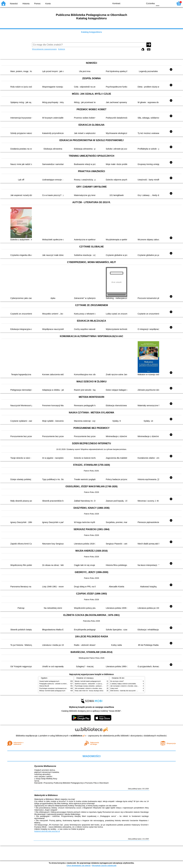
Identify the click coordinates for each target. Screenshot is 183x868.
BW (130, 3)
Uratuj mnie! (114, 688)
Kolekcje (61, 49)
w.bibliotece (78, 736)
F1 (162, 3)
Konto (48, 4)
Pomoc (37, 4)
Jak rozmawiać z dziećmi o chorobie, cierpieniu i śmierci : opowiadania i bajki (99, 688)
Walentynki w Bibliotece (46, 795)
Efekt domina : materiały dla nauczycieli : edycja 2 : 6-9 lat (129, 691)
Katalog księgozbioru (91, 32)
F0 (157, 3)
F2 (169, 3)
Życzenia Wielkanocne (45, 766)
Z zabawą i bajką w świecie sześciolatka (123, 684)
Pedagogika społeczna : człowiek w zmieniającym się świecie (59, 684)
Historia (26, 4)
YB (135, 3)
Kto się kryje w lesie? (117, 681)
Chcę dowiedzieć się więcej (78, 865)
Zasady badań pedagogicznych (49, 681)
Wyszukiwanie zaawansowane (44, 49)
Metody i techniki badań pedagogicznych (52, 691)
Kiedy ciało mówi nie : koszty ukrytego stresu (89, 691)
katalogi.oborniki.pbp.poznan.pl (47, 831)
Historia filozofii (44, 686)
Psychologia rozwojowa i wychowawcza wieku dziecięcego (58, 688)
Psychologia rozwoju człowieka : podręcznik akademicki (93, 686)
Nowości (14, 4)
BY (141, 3)
